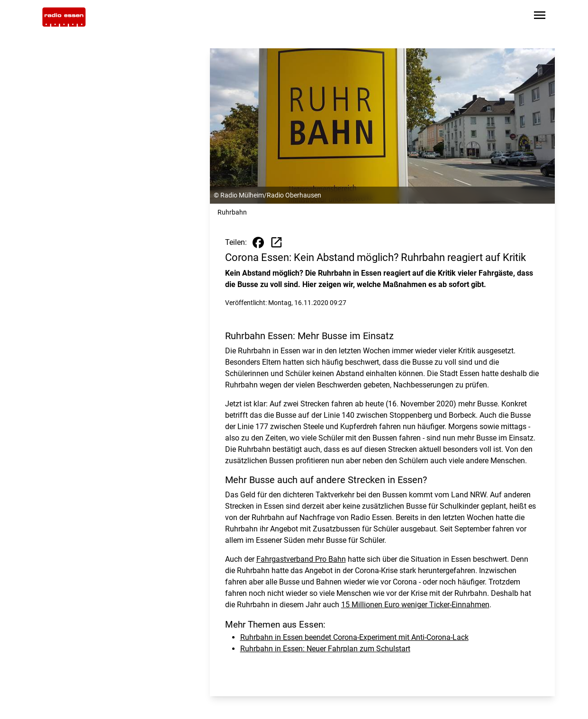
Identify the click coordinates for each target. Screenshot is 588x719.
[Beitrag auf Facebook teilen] (258, 243)
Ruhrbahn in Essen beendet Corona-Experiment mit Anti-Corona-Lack (354, 637)
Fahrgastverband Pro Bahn (301, 559)
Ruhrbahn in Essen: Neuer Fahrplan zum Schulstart (325, 649)
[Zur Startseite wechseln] (64, 17)
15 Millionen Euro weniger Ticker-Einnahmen (415, 605)
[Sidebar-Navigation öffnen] (540, 17)
